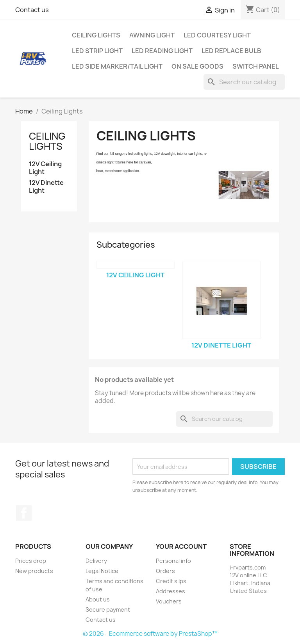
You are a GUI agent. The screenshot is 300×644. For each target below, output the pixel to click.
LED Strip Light (97, 51)
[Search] (244, 82)
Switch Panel (256, 66)
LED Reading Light (162, 51)
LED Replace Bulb (231, 51)
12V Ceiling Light (45, 168)
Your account (181, 546)
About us (98, 599)
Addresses (171, 591)
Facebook (24, 513)
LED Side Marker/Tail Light (117, 66)
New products (34, 571)
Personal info (173, 561)
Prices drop (31, 561)
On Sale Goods (197, 66)
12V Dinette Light (46, 187)
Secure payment (108, 609)
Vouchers (169, 601)
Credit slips (171, 581)
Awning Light (152, 35)
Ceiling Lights (96, 35)
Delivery (96, 561)
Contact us (32, 10)
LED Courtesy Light (217, 35)
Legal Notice (102, 571)
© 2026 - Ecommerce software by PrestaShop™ (150, 634)
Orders (165, 571)
